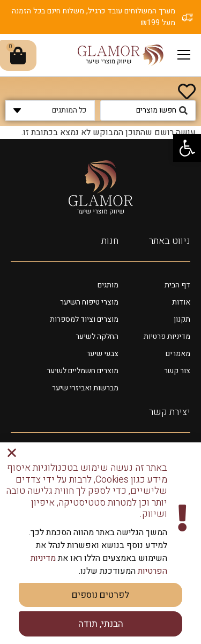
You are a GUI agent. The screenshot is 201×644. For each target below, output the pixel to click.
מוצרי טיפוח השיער (89, 302)
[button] (187, 148)
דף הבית (177, 285)
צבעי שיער (102, 354)
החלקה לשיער (97, 336)
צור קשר (177, 371)
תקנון (182, 319)
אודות (181, 302)
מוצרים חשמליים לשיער (83, 371)
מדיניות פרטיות (167, 336)
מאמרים (178, 354)
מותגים (108, 285)
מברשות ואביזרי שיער (85, 388)
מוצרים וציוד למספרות (84, 319)
